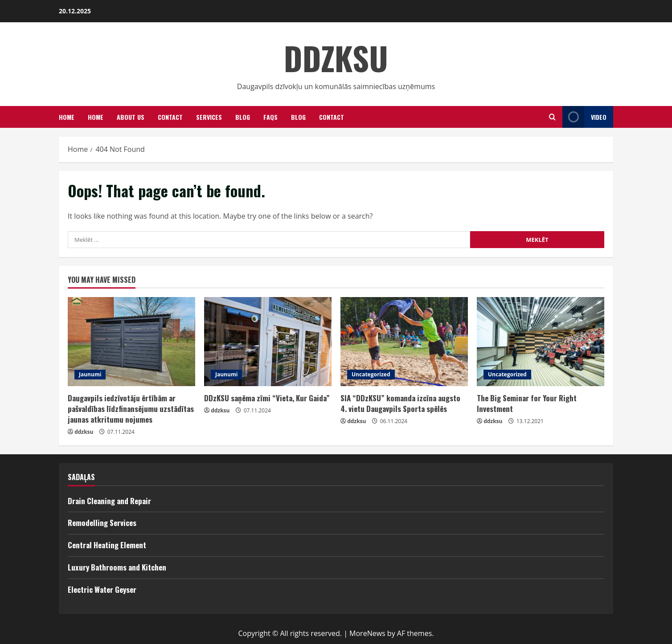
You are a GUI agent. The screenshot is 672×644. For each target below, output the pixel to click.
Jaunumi (90, 374)
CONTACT (332, 117)
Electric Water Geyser (102, 589)
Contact (170, 117)
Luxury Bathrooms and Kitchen (117, 567)
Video (584, 117)
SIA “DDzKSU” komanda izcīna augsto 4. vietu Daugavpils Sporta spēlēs (400, 403)
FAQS (270, 117)
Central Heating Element (107, 545)
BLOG (298, 117)
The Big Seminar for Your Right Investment (527, 403)
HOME (67, 117)
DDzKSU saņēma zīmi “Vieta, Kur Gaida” (267, 398)
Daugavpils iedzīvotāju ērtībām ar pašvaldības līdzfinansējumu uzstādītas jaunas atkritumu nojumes (131, 409)
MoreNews (367, 633)
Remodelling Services (102, 523)
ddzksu (84, 432)
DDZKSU (336, 58)
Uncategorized (371, 374)
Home (96, 117)
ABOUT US (131, 117)
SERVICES (209, 117)
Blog (243, 117)
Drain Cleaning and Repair (109, 501)
